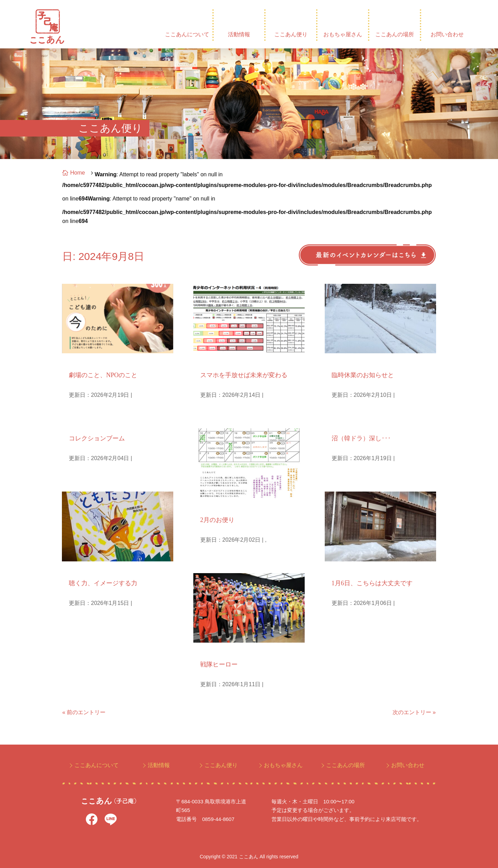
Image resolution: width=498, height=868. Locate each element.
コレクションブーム (97, 438)
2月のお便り (217, 520)
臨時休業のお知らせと (363, 375)
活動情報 (239, 34)
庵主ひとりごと (87, 425)
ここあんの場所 (395, 34)
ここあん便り (291, 34)
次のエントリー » (414, 712)
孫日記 (207, 651)
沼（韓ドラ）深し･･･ (361, 438)
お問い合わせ (447, 34)
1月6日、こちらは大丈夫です (372, 583)
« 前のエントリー (84, 712)
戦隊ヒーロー (219, 664)
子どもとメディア (221, 362)
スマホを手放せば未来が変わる (244, 375)
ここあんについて (187, 34)
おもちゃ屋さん (343, 34)
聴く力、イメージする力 (103, 583)
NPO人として (85, 362)
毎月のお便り (216, 507)
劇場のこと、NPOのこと (103, 375)
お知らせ (342, 362)
